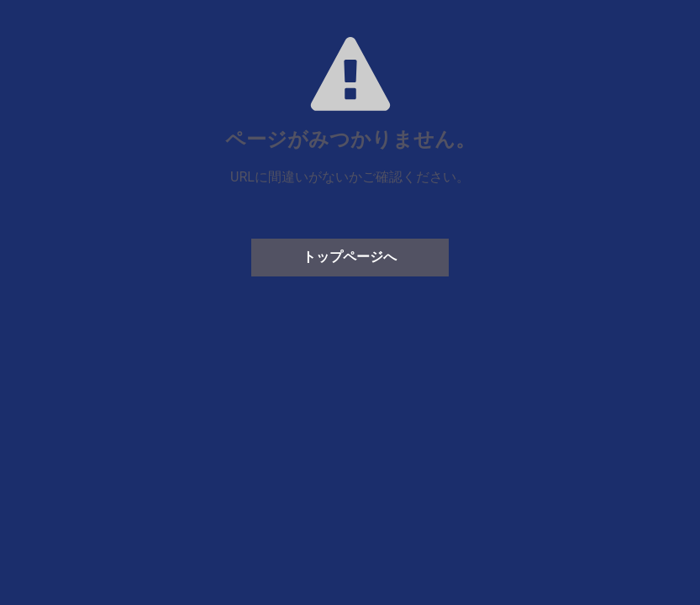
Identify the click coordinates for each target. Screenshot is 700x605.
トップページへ (350, 257)
